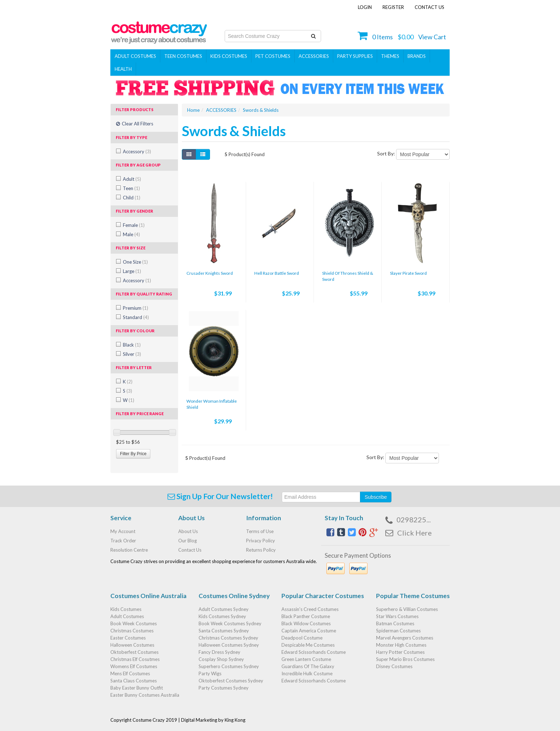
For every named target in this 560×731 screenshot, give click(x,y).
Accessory (137, 151)
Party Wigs (210, 673)
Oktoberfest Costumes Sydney (231, 681)
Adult (132, 179)
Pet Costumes (273, 56)
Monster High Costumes (401, 645)
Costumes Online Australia (148, 596)
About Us (188, 531)
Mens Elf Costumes (130, 673)
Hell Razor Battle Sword (277, 273)
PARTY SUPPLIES (355, 56)
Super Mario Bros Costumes (405, 659)
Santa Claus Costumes (134, 681)
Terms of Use (260, 531)
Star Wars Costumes (397, 616)
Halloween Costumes (132, 645)
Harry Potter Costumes (400, 652)
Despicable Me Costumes (308, 645)
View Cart (432, 37)
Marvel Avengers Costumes (405, 638)
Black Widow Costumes (306, 623)
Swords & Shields (261, 110)
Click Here (414, 533)
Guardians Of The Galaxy (308, 666)
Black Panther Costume (306, 616)
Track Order (123, 541)
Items (382, 37)
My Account (123, 531)
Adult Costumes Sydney (224, 609)
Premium (136, 308)
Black (132, 345)
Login (365, 7)
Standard (136, 317)
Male (131, 234)
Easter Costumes (128, 638)
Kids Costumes (229, 56)
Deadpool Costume (302, 638)
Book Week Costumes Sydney (230, 623)
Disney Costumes (394, 666)
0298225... (414, 519)
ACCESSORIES (314, 56)
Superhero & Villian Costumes (407, 609)
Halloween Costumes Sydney (229, 645)
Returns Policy (261, 550)
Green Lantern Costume (306, 659)
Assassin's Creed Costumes (310, 609)
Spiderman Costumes (398, 631)
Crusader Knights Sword (210, 273)
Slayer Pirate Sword (408, 273)
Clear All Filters (135, 124)
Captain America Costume (309, 631)
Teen (131, 188)
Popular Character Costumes (323, 596)
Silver (132, 354)
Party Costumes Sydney (224, 688)
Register (393, 7)
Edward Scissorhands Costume (314, 652)
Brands (417, 56)
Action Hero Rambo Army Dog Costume (67, 695)
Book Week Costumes (134, 623)
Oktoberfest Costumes (134, 652)
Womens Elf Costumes (134, 666)
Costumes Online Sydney (234, 596)
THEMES (390, 56)
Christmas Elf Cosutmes (135, 659)
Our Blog (187, 541)
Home (193, 110)
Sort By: (386, 153)
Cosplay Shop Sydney (221, 659)
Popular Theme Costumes (413, 596)
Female (134, 225)
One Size (135, 262)
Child (132, 198)
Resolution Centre (129, 550)
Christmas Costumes (132, 631)
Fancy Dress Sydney (219, 652)
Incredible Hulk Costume (307, 673)
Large (132, 271)
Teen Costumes (183, 56)
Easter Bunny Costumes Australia (145, 695)
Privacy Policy (261, 541)
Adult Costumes (135, 56)
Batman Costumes (395, 623)
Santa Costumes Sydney (224, 631)
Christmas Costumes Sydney (228, 638)
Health (123, 69)
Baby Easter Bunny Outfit (137, 688)
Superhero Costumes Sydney (229, 666)
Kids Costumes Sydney (222, 616)
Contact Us (429, 7)
